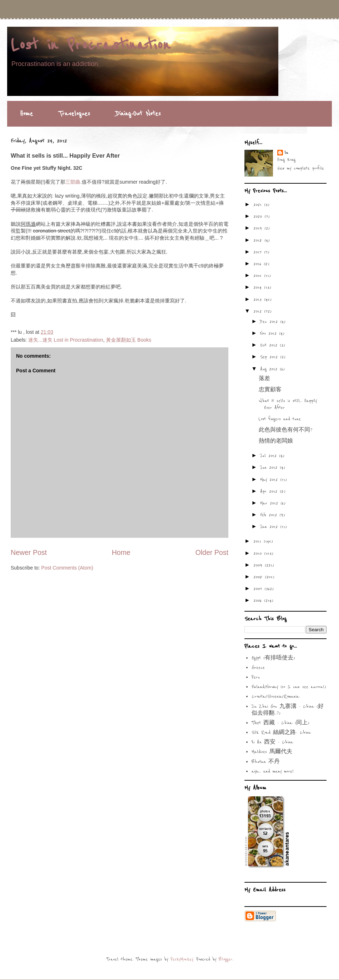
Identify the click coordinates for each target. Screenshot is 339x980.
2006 (259, 601)
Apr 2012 (270, 491)
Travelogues (74, 114)
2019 (259, 228)
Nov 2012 (270, 333)
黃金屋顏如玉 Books (129, 340)
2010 (259, 553)
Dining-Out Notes (138, 114)
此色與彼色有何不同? (285, 430)
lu (286, 153)
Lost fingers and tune (280, 419)
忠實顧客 (270, 390)
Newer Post (29, 552)
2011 (259, 541)
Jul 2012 (270, 456)
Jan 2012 (270, 527)
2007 (259, 589)
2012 (259, 311)
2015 (259, 276)
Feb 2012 (270, 515)
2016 (259, 264)
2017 (259, 252)
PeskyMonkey (182, 959)
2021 (259, 205)
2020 (259, 216)
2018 (259, 240)
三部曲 (73, 182)
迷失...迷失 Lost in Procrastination (66, 340)
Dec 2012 (270, 322)
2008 (259, 577)
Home (26, 114)
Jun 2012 (270, 468)
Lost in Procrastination (90, 45)
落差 (264, 379)
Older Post (212, 552)
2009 (259, 565)
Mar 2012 (270, 503)
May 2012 (270, 480)
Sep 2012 (270, 357)
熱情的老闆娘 (276, 441)
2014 (259, 287)
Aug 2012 (270, 369)
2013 (259, 300)
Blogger (226, 959)
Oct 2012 (270, 345)
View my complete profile (301, 168)
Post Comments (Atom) (67, 568)
